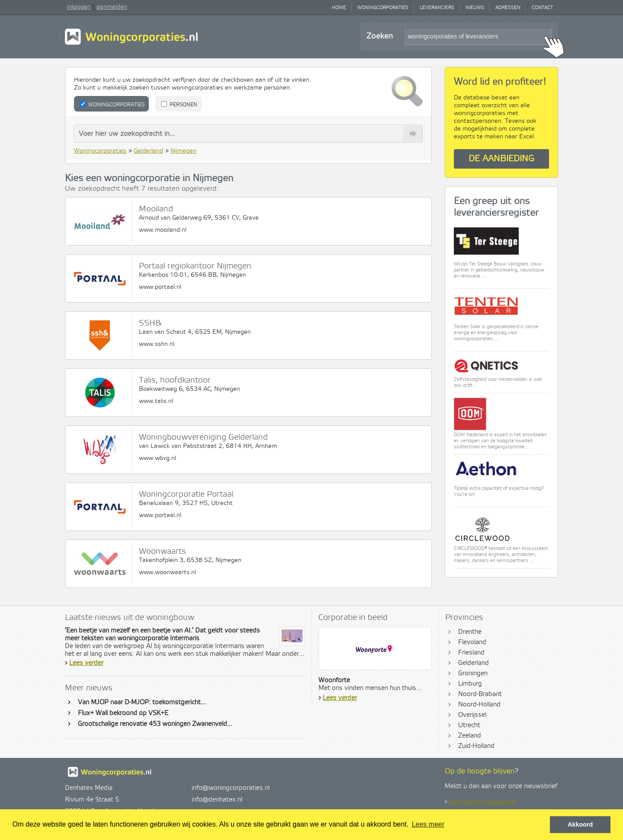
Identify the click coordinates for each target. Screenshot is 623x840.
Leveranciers (437, 8)
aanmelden (112, 7)
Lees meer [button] (428, 824)
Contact (542, 8)
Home (339, 8)
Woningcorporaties (383, 8)
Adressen (508, 8)
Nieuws (475, 8)
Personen (179, 105)
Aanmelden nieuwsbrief (483, 802)
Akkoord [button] (580, 824)
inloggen (79, 7)
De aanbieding (501, 159)
